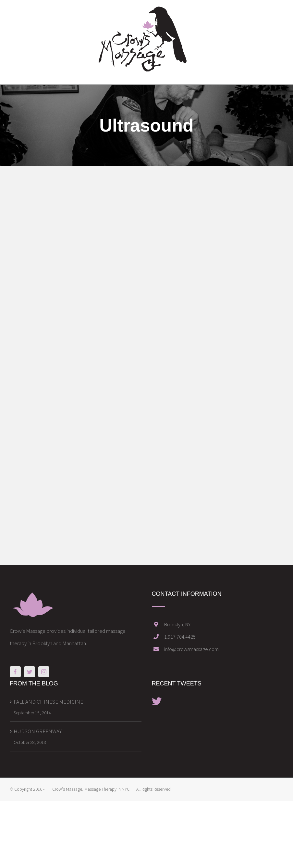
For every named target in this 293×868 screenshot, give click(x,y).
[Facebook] (15, 672)
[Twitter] (30, 672)
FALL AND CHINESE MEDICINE (48, 702)
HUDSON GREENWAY (38, 731)
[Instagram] (44, 672)
